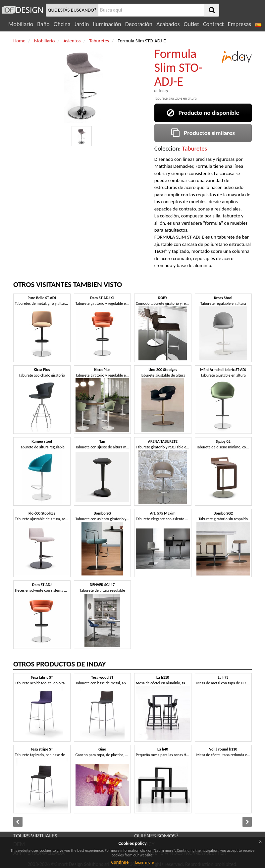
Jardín (82, 24)
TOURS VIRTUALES (35, 836)
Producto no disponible (203, 113)
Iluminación (107, 24)
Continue (120, 862)
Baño (43, 24)
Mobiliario (21, 24)
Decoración (139, 24)
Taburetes (195, 148)
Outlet (191, 24)
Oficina (62, 24)
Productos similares (203, 133)
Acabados (168, 24)
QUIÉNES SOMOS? (156, 836)
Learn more (144, 862)
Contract (213, 24)
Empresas (239, 24)
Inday (164, 91)
